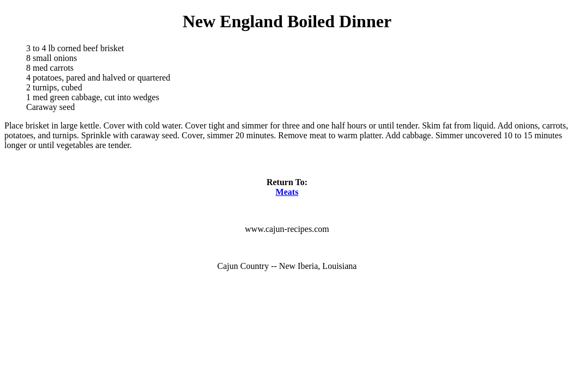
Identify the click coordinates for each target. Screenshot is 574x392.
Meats (287, 192)
